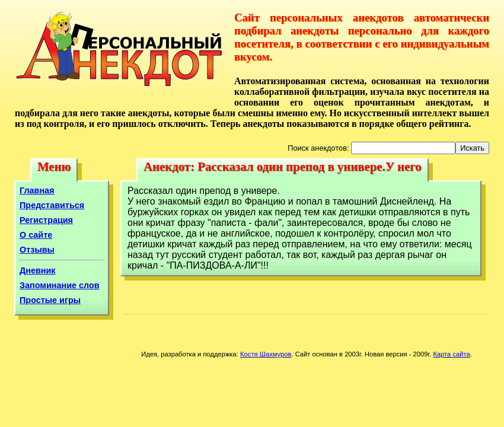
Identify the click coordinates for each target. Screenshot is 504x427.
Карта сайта (451, 354)
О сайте (36, 235)
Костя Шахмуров (266, 354)
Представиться (52, 205)
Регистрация (46, 220)
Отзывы (37, 250)
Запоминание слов (60, 285)
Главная (37, 190)
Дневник (38, 270)
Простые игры (50, 300)
